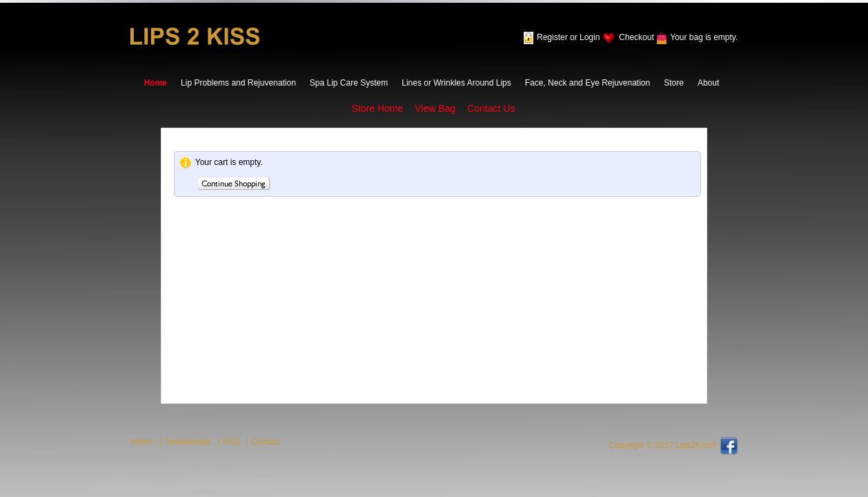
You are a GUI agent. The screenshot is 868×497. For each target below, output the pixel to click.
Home (156, 83)
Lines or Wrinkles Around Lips (456, 83)
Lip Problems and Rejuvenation (238, 83)
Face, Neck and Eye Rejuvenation (588, 83)
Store (674, 83)
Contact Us (491, 108)
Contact (265, 442)
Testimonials (188, 442)
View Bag (435, 108)
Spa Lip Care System (349, 83)
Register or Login (568, 37)
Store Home (378, 108)
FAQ (231, 442)
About (708, 83)
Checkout (637, 37)
